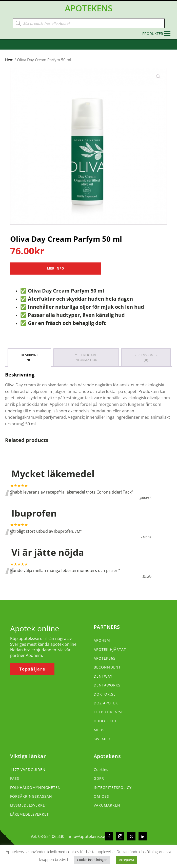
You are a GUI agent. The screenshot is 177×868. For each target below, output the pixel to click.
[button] (153, 34)
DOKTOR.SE (105, 694)
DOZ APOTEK (106, 703)
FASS (15, 778)
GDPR (99, 778)
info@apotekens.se (87, 836)
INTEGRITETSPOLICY (113, 787)
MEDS (99, 730)
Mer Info (56, 268)
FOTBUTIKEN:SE (109, 712)
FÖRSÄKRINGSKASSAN (31, 796)
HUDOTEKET (105, 721)
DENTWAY (103, 676)
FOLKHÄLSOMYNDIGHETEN (35, 787)
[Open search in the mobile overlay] (89, 23)
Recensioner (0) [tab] (146, 358)
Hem (9, 60)
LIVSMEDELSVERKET (29, 805)
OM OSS (101, 796)
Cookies (101, 770)
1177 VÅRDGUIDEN (28, 770)
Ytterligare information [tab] (86, 358)
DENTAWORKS (107, 685)
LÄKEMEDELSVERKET (29, 814)
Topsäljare (32, 669)
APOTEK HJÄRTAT (110, 649)
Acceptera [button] (126, 860)
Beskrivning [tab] (29, 358)
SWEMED (102, 739)
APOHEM (102, 640)
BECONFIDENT (107, 667)
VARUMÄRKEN (107, 805)
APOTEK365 (105, 658)
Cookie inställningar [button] (92, 860)
